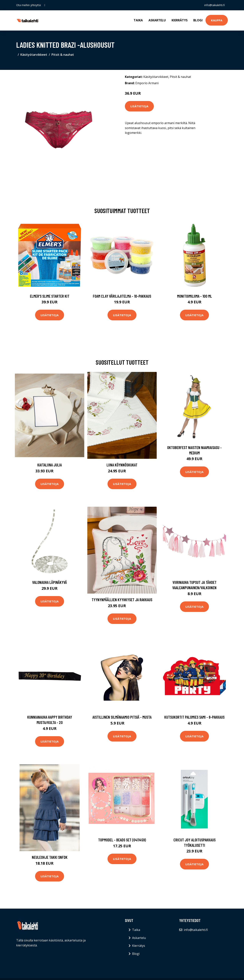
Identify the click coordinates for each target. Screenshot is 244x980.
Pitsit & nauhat (63, 55)
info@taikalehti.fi (215, 5)
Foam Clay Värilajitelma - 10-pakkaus (122, 296)
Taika (138, 20)
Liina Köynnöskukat (122, 465)
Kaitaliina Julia (50, 465)
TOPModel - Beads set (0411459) (122, 840)
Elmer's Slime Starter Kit (50, 296)
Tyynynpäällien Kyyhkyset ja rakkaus (122, 600)
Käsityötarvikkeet (34, 55)
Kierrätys (180, 20)
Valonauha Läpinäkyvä (50, 582)
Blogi (198, 20)
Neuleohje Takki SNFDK (50, 857)
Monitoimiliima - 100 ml (195, 296)
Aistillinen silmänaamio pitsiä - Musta (122, 717)
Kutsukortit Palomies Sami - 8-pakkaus (194, 717)
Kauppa (217, 20)
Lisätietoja (139, 106)
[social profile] (45, 5)
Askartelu (157, 20)
